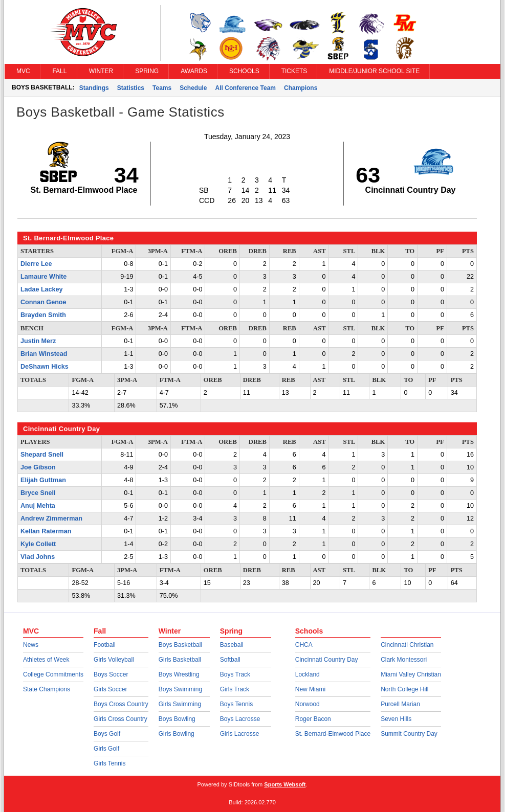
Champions (301, 88)
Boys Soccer (111, 674)
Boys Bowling (177, 719)
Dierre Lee (36, 264)
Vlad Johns (38, 557)
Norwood (308, 704)
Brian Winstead (44, 354)
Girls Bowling (177, 734)
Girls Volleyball (114, 660)
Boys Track (235, 674)
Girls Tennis (109, 763)
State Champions (47, 689)
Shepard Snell (42, 455)
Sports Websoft (285, 784)
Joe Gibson (38, 467)
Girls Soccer (110, 689)
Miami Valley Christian (411, 674)
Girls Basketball (180, 660)
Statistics (131, 88)
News (31, 645)
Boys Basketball (180, 645)
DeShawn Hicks (45, 367)
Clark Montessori (404, 660)
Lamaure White (43, 277)
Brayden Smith (43, 315)
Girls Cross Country (120, 719)
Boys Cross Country (121, 704)
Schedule (193, 88)
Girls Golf (106, 749)
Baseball (232, 645)
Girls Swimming (180, 704)
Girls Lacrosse (240, 734)
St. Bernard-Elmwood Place (333, 734)
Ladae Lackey (42, 289)
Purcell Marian (400, 704)
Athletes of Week (46, 660)
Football (105, 645)
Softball (230, 660)
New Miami (310, 689)
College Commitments (53, 674)
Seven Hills (396, 719)
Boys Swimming (180, 689)
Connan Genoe (43, 302)
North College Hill (404, 689)
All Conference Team (246, 88)
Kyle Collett (38, 544)
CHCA (304, 645)
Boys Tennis (236, 704)
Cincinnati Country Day (327, 660)
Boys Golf (107, 734)
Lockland (308, 674)
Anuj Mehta (38, 506)
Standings (94, 88)
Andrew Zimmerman (51, 518)
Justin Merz (38, 341)
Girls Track (235, 689)
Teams (162, 88)
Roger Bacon (313, 719)
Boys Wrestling (179, 674)
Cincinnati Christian (407, 645)
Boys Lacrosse (240, 719)
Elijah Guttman (43, 480)
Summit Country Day (409, 734)
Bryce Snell (38, 493)
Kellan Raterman (46, 531)
